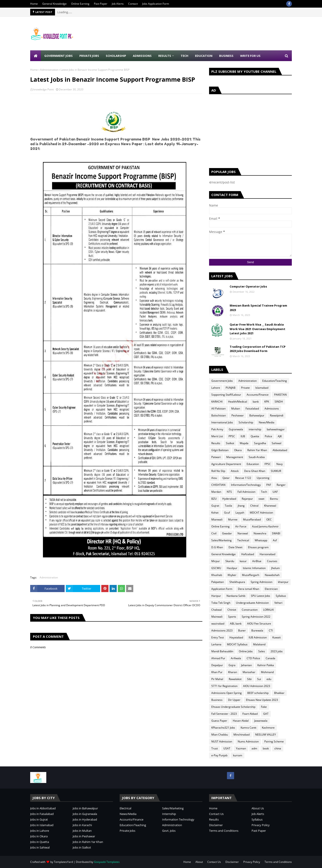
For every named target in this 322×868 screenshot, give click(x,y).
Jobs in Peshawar (84, 836)
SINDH (279, 402)
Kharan (233, 672)
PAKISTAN (280, 395)
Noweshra (260, 533)
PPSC (232, 436)
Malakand (259, 644)
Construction (250, 610)
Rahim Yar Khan (257, 450)
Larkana (216, 644)
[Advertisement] (210, 34)
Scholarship (246, 422)
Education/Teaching (275, 381)
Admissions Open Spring (227, 693)
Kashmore (268, 728)
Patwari (216, 457)
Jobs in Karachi (82, 825)
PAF (269, 485)
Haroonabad (267, 554)
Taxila (228, 506)
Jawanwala (261, 721)
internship (255, 429)
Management (235, 457)
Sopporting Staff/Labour (226, 395)
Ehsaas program (258, 547)
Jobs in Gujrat (39, 819)
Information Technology (178, 819)
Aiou (214, 478)
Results (216, 443)
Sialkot (230, 443)
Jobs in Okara (39, 836)
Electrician (271, 589)
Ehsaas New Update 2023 (262, 700)
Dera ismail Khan (249, 589)
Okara (238, 450)
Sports (232, 617)
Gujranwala (236, 429)
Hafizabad (248, 554)
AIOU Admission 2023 (257, 686)
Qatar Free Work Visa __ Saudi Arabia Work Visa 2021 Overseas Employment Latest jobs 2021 (257, 329)
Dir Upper (234, 700)
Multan (236, 408)
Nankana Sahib (236, 596)
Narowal (243, 533)
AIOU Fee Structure (259, 624)
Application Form (222, 589)
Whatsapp (261, 540)
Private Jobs (127, 831)
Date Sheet (235, 547)
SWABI (276, 533)
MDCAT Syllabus (237, 644)
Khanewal (270, 506)
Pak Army (217, 429)
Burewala (257, 630)
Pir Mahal (217, 679)
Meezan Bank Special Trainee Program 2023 (258, 308)
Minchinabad (241, 735)
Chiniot (232, 610)
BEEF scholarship (258, 693)
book (266, 748)
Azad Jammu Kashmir (265, 526)
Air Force (241, 526)
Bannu (274, 499)
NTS (229, 492)
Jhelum (275, 568)
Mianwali (217, 519)
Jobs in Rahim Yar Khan (88, 842)
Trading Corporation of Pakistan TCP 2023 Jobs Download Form (258, 349)
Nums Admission (248, 741)
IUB (243, 436)
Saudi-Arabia (257, 457)
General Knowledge (54, 4)
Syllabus (281, 596)
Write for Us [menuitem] (250, 56)
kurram (238, 755)
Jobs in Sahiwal (40, 847)
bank (256, 402)
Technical (243, 540)
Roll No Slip (218, 471)
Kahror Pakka (266, 665)
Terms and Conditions (224, 831)
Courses (272, 561)
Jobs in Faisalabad (42, 814)
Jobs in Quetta (40, 842)
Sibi (249, 679)
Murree (233, 519)
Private (245, 388)
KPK (267, 402)
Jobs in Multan (82, 831)
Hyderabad (229, 499)
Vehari (278, 603)
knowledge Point (43, 89)
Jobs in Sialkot (82, 847)
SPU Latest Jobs (261, 596)
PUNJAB (231, 388)
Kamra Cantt (248, 728)
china (278, 748)
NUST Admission (222, 741)
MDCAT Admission (261, 513)
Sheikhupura (237, 582)
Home (34, 4)
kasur (243, 561)
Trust (215, 748)
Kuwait (276, 637)
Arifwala (236, 658)
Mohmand (267, 672)
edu (269, 679)
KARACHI (217, 402)
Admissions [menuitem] (142, 56)
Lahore (216, 388)
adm (254, 748)
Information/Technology (246, 485)
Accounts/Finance (258, 395)
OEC (269, 519)
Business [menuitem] (226, 56)
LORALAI (268, 610)
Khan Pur (217, 672)
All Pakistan (218, 408)
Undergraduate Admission (252, 603)
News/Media (267, 422)
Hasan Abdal (241, 721)
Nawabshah (272, 575)
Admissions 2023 (222, 630)
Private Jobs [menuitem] (89, 56)
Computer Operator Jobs (248, 286)
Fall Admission (246, 492)
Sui (259, 679)
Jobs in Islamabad (42, 825)
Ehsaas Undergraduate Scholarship (233, 707)
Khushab (217, 575)
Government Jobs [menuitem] (58, 56)
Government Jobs (222, 381)
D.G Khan (217, 547)
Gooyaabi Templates (107, 862)
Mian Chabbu (220, 735)
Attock (235, 471)
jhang (241, 506)
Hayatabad (236, 637)
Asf (275, 540)
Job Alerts (118, 4)
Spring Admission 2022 (256, 617)
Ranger (281, 485)
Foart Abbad (250, 714)
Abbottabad (280, 450)
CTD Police (253, 658)
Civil (214, 533)
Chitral (254, 506)
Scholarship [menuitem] (116, 56)
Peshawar (238, 415)
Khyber (232, 575)
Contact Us (216, 814)
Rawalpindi (277, 415)
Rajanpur (247, 499)
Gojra (232, 665)
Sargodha (260, 443)
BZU (214, 499)
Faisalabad (252, 408)
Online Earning (80, 4)
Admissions (272, 408)
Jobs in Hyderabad (85, 819)
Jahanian (246, 665)
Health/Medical (238, 402)
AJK (280, 436)
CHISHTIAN (218, 485)
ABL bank (236, 624)
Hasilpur (232, 568)
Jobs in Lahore (40, 831)
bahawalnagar (276, 429)
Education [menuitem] (204, 56)
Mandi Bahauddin (222, 651)
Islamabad (262, 388)
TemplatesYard (63, 862)
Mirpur (216, 561)
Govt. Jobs (169, 831)
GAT (266, 714)
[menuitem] (36, 56)
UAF (275, 492)
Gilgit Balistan (220, 450)
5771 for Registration (224, 686)
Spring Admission (262, 582)
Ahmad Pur (218, 658)
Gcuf (227, 513)
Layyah (240, 513)
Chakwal (217, 610)
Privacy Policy (261, 825)
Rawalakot (235, 679)
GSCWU (216, 568)
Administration (49, 70)
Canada (270, 658)
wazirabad (218, 624)
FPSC (268, 464)
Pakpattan (218, 582)
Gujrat (215, 506)
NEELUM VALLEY (266, 735)
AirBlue (257, 561)
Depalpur (217, 665)
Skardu (230, 561)
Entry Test (218, 637)
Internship (169, 814)
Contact (133, 4)
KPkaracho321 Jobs (223, 728)
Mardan (216, 492)
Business (217, 700)
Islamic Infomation (254, 568)
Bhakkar (279, 693)
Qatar (226, 478)
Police (268, 436)
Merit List (217, 436)
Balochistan (219, 415)
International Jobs (222, 422)
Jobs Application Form (156, 4)
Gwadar (227, 533)
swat (261, 499)
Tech (264, 492)
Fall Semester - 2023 (224, 714)
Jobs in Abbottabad (43, 808)
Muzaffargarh (251, 575)
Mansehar (249, 672)
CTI (271, 630)
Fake (264, 707)
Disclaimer (216, 825)
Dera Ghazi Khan (255, 471)
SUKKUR (276, 471)
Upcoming (263, 478)
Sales (262, 651)
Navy (280, 464)
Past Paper (101, 4)
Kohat (215, 513)
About (199, 862)
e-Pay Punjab (219, 755)
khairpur (283, 582)
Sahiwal (276, 443)
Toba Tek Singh (221, 603)
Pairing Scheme (274, 741)
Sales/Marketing (221, 540)
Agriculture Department (226, 464)
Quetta (255, 436)
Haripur (216, 596)
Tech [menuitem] (184, 56)
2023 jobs (277, 651)
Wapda (244, 443)
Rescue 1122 (243, 478)
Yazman (241, 748)
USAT (227, 748)
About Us (258, 808)
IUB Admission (258, 637)
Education (253, 464)
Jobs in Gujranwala (85, 814)
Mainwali (217, 617)
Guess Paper (219, 721)
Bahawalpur (257, 415)
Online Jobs (246, 651)
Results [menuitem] (165, 56)
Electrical (125, 808)
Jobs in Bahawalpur (85, 808)
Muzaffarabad (252, 519)
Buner (242, 630)
